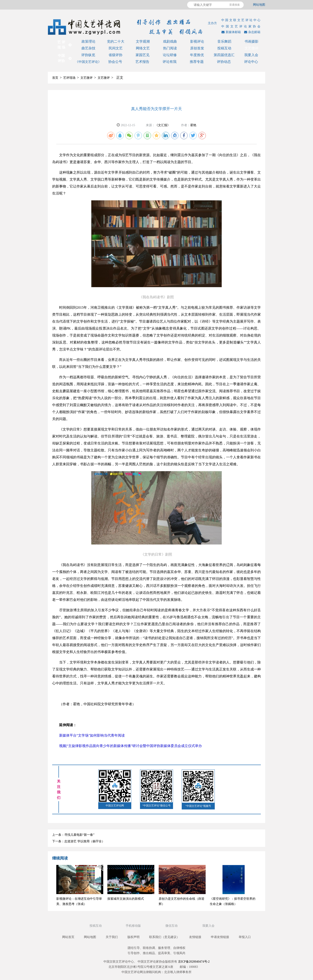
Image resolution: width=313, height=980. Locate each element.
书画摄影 (251, 41)
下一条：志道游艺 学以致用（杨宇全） (78, 841)
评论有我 (170, 62)
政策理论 (88, 41)
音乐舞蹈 (224, 41)
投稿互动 (224, 48)
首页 (55, 78)
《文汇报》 (163, 125)
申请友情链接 (220, 937)
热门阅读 (170, 48)
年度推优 (197, 55)
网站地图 (259, 5)
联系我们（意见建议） (164, 937)
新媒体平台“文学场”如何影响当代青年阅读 (92, 735)
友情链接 (195, 937)
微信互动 (172, 926)
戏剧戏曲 (170, 41)
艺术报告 (142, 62)
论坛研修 (170, 55)
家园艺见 (143, 55)
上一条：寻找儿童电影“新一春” (73, 835)
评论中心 (251, 62)
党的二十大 (116, 41)
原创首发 (197, 48)
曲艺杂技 (88, 48)
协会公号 (115, 62)
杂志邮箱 (252, 32)
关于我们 (112, 937)
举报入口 (245, 937)
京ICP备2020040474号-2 (194, 962)
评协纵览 (88, 55)
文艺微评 (251, 48)
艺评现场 (69, 78)
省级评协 (115, 55)
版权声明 (133, 937)
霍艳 (193, 125)
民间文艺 (116, 48)
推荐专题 (197, 62)
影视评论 (197, 41)
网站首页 (68, 937)
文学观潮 (143, 41)
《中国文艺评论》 (88, 62)
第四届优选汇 (224, 55)
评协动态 (224, 62)
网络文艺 (143, 48)
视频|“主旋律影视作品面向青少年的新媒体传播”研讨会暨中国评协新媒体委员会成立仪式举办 (131, 746)
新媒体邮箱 (231, 32)
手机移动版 (134, 926)
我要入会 (251, 55)
